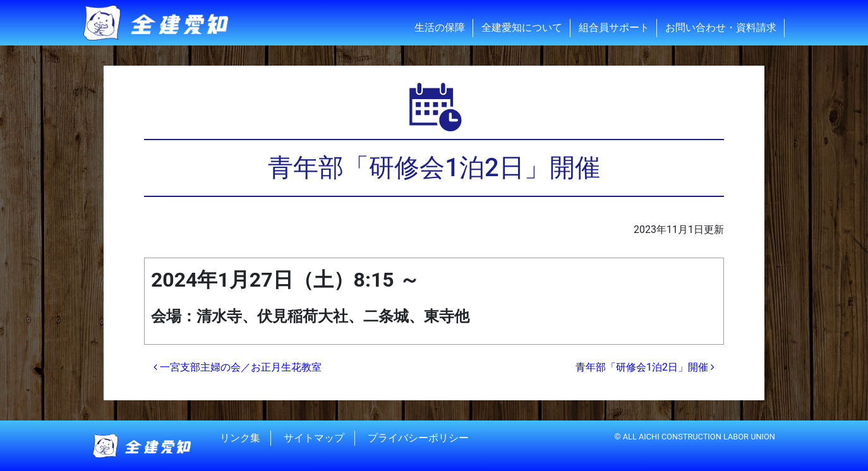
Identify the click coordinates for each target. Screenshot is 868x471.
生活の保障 (440, 27)
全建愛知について (522, 27)
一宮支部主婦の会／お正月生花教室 (238, 367)
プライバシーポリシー (418, 438)
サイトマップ (314, 438)
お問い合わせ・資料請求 (721, 27)
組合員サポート (614, 27)
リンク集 (240, 438)
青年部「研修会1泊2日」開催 (645, 367)
